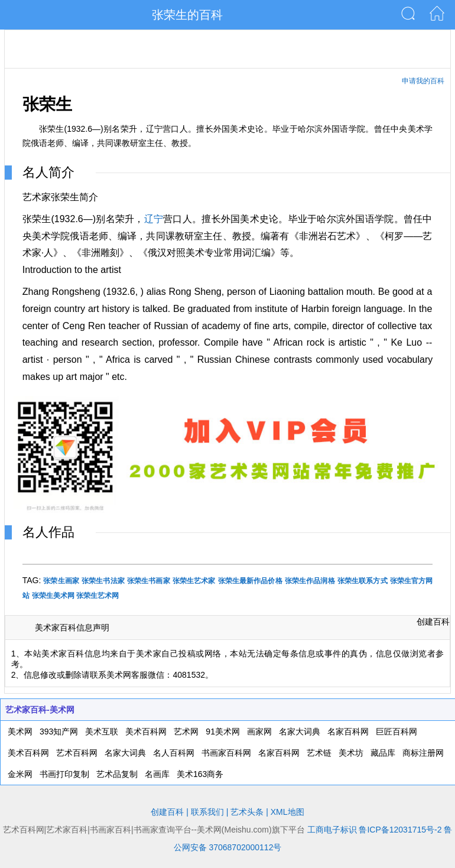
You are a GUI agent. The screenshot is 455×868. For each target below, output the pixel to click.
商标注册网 (423, 753)
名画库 (157, 774)
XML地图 (287, 812)
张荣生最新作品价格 (250, 581)
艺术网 (186, 732)
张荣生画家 (61, 581)
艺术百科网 (77, 753)
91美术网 (223, 732)
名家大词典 (300, 732)
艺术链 (319, 753)
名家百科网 (348, 732)
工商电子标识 (332, 830)
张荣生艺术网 (97, 596)
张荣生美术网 (53, 596)
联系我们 (207, 812)
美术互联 (102, 732)
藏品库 (383, 753)
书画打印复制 (64, 774)
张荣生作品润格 (310, 581)
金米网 (20, 774)
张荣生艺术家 (194, 581)
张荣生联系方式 (363, 581)
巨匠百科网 (396, 732)
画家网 (259, 732)
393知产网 (59, 732)
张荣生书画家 (149, 581)
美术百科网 (146, 732)
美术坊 (351, 753)
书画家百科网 (226, 753)
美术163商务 (200, 774)
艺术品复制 (117, 774)
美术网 (20, 732)
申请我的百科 (423, 81)
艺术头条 (247, 812)
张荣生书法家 (103, 581)
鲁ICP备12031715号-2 (400, 830)
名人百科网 (174, 753)
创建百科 (433, 622)
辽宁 (154, 219)
